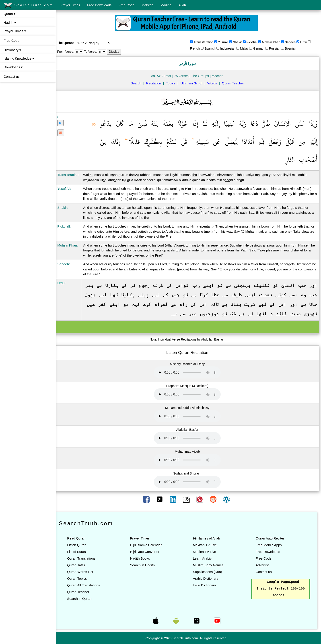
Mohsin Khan (273, 42)
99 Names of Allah (208, 538)
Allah (182, 5)
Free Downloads (99, 5)
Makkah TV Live (207, 545)
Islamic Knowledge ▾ (19, 58)
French (197, 48)
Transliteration (206, 42)
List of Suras (80, 552)
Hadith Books (143, 558)
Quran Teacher (235, 83)
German (261, 48)
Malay (246, 48)
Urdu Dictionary (206, 585)
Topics (173, 83)
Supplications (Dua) (209, 572)
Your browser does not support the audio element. (189, 372)
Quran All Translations (87, 585)
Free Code (127, 5)
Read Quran (80, 538)
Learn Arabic (204, 558)
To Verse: (95, 52)
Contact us (12, 76)
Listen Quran (81, 545)
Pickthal (254, 42)
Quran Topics (81, 578)
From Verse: (70, 52)
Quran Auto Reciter (271, 538)
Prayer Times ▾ (15, 31)
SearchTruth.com (28, 5)
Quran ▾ (10, 14)
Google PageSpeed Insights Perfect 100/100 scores (281, 589)
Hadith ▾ (10, 22)
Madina (166, 5)
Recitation (156, 83)
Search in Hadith (145, 565)
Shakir (239, 42)
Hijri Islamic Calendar (149, 545)
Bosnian (293, 48)
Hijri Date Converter (148, 552)
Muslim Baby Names (210, 565)
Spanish (212, 48)
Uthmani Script (193, 83)
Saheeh (292, 42)
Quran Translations (85, 558)
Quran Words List (84, 572)
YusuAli (225, 42)
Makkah (147, 5)
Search (138, 83)
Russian (277, 48)
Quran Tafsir (80, 565)
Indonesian (230, 48)
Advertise (264, 565)
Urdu (306, 42)
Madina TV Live (206, 552)
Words (214, 83)
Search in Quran (83, 599)
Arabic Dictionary (207, 578)
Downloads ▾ (13, 67)
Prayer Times (70, 5)
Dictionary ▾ (12, 50)
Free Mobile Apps (270, 545)
